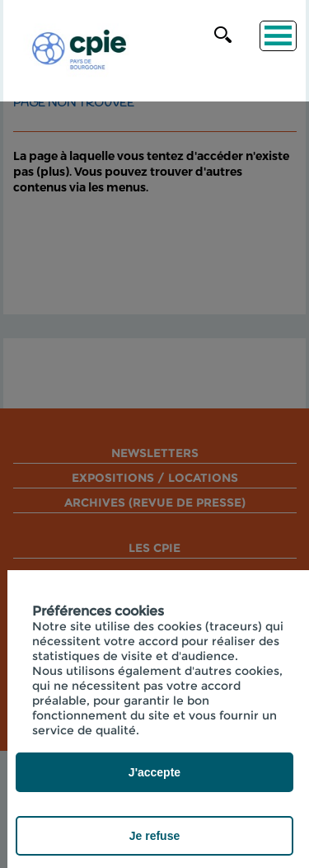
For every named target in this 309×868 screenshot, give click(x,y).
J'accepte (154, 772)
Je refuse (154, 836)
